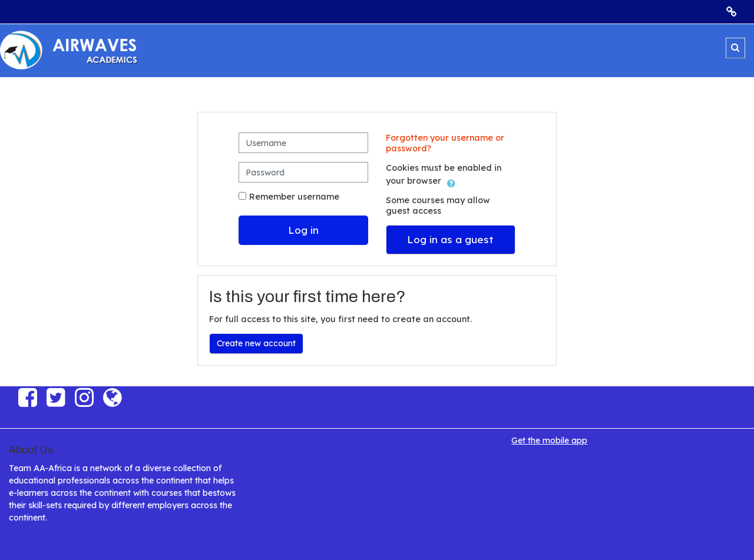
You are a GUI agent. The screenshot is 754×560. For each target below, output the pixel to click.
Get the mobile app (549, 440)
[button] (735, 48)
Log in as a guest (450, 239)
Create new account (256, 343)
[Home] (74, 50)
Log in (303, 230)
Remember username (294, 197)
